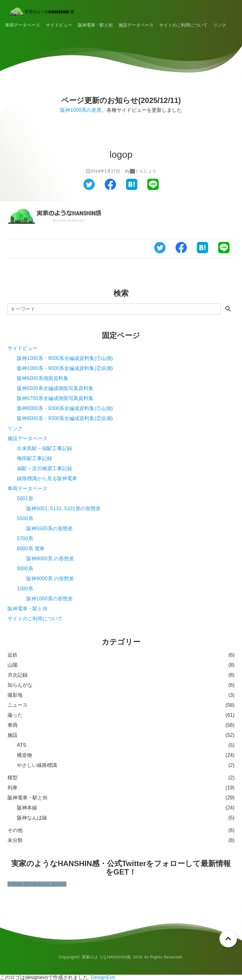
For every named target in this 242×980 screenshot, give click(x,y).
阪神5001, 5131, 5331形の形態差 (63, 508)
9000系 (25, 569)
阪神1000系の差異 (81, 110)
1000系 (25, 589)
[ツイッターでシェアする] (89, 188)
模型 (13, 778)
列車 (13, 788)
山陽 (13, 665)
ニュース (18, 705)
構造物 (24, 755)
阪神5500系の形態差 (50, 528)
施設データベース (136, 25)
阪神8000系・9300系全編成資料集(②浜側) (65, 418)
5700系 (25, 539)
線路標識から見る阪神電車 (47, 478)
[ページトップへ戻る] (228, 939)
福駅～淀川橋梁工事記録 (45, 468)
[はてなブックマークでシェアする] (132, 188)
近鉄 (13, 655)
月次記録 (18, 675)
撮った (15, 715)
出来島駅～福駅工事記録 (45, 448)
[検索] (114, 309)
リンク (220, 25)
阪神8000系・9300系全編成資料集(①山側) (65, 408)
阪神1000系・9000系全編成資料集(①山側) (65, 358)
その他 (15, 830)
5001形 (25, 498)
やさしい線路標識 (37, 765)
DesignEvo (103, 977)
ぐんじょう (146, 171)
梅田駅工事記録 (34, 458)
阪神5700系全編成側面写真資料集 (55, 398)
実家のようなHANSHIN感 (106, 957)
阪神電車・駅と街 (95, 25)
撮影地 (15, 695)
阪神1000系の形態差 (50, 599)
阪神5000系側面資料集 (43, 378)
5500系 (25, 518)
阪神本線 (27, 808)
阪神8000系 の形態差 (50, 559)
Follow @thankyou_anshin (37, 884)
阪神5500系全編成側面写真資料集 (55, 388)
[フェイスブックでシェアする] (110, 188)
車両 (13, 725)
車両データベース (23, 25)
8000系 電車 (31, 549)
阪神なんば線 (32, 818)
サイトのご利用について (183, 25)
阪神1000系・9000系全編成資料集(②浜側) (65, 368)
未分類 (15, 840)
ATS (22, 745)
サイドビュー (59, 25)
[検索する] (228, 309)
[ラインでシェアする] (153, 188)
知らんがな (20, 685)
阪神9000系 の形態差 (50, 579)
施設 (13, 735)
